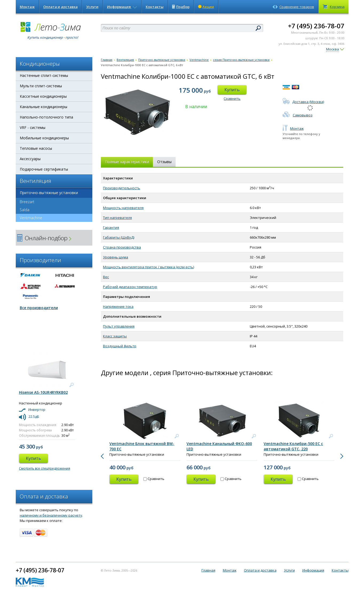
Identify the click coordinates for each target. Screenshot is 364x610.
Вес (106, 277)
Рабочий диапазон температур (130, 287)
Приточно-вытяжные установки (49, 193)
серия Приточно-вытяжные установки (241, 60)
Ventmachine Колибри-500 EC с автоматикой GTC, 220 (293, 446)
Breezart (27, 202)
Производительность (122, 188)
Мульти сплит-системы (41, 86)
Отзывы (164, 162)
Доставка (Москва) (303, 102)
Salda (25, 210)
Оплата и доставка (60, 7)
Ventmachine (29, 218)
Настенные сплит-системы (44, 75)
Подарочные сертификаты (44, 169)
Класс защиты (115, 336)
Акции (206, 7)
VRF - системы (33, 127)
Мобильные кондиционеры (44, 138)
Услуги (92, 7)
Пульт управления (119, 326)
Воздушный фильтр (120, 346)
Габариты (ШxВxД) (119, 237)
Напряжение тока (118, 306)
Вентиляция (125, 60)
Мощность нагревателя (123, 208)
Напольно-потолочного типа (46, 117)
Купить (232, 90)
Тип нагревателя (117, 218)
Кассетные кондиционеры (43, 96)
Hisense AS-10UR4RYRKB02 (43, 392)
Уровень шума (116, 257)
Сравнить (232, 99)
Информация (122, 7)
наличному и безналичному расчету (51, 515)
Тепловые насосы (36, 148)
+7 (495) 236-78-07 (316, 26)
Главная (107, 60)
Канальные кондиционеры (43, 107)
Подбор (181, 7)
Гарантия (111, 227)
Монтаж (27, 7)
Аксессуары (30, 159)
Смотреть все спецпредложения (45, 468)
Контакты (155, 7)
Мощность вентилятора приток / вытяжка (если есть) (149, 267)
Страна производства (122, 247)
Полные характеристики (127, 162)
